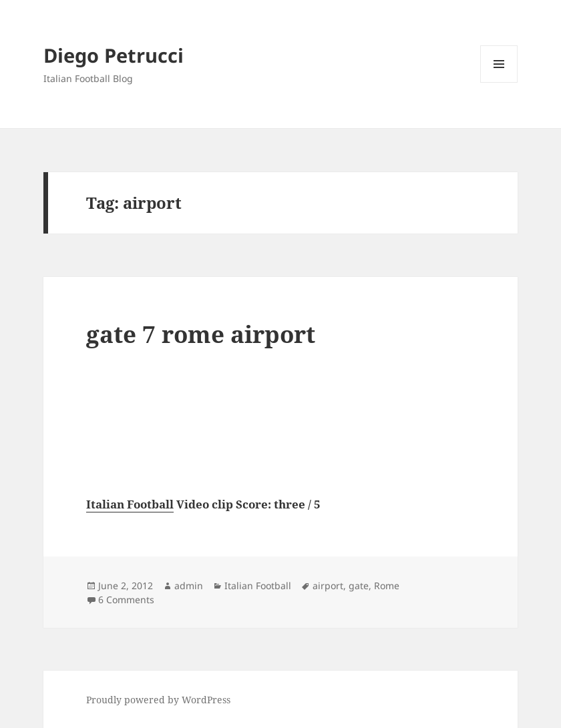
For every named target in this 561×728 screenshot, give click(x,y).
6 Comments (126, 600)
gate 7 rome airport (201, 334)
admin (189, 586)
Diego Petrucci (114, 55)
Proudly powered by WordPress (158, 700)
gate (359, 586)
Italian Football (130, 504)
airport (328, 586)
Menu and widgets (499, 82)
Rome (387, 586)
